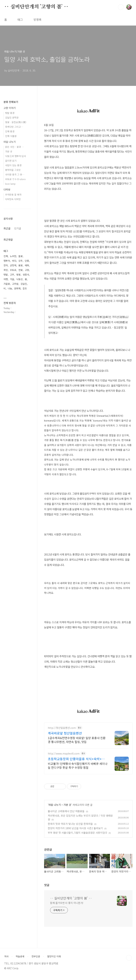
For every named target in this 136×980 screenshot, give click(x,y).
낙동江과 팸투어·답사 (15, 156)
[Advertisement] (88, 753)
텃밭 (6, 275)
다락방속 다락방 (13, 199)
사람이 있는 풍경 (13, 165)
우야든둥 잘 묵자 (13, 195)
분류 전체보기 (11, 102)
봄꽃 (21, 265)
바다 (14, 261)
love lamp (10, 184)
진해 (6, 256)
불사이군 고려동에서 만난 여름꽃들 (66, 814)
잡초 (25, 288)
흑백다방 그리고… (14, 127)
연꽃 (21, 270)
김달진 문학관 (12, 118)
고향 (27, 270)
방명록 (37, 20)
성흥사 (26, 275)
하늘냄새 (20, 960)
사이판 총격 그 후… (15, 174)
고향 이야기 (10, 108)
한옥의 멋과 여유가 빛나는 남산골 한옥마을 (70, 827)
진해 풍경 (10, 131)
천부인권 (36, 960)
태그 (20, 20)
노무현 (13, 256)
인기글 (18, 228)
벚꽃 (18, 275)
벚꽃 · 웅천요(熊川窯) (16, 122)
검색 (121, 7)
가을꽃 (7, 284)
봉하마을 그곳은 (13, 170)
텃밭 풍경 (10, 113)
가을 (12, 279)
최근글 (7, 228)
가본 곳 (67, 808)
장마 (6, 265)
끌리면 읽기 (11, 161)
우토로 (13, 270)
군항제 (13, 265)
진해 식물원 (11, 136)
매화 (27, 265)
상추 (21, 261)
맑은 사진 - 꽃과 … (15, 147)
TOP (129, 961)
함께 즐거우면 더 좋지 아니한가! (67, 906)
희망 (6, 270)
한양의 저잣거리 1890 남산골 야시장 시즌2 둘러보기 (75, 832)
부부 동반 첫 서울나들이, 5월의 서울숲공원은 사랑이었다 (77, 836)
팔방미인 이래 (54, 960)
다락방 (7, 189)
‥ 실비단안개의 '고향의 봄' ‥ (36, 7)
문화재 (17, 288)
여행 (6, 279)
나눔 (10, 288)
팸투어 (7, 261)
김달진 (24, 284)
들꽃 (21, 256)
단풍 (27, 261)
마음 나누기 (55, 808)
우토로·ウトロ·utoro (15, 179)
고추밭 (15, 284)
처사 (6, 960)
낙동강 (19, 279)
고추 (12, 275)
